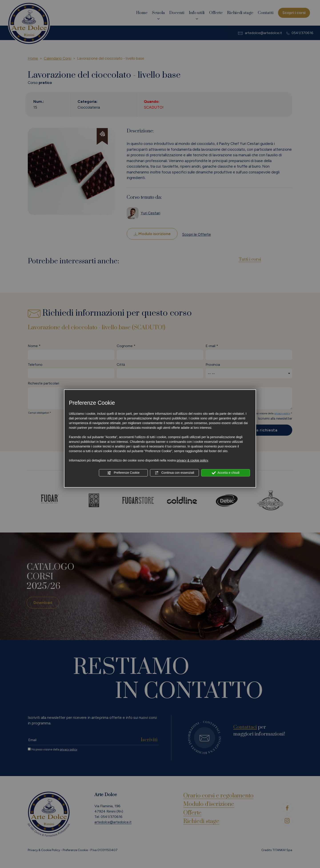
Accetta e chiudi (226, 473)
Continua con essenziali (174, 473)
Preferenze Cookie (123, 473)
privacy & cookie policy (192, 460)
